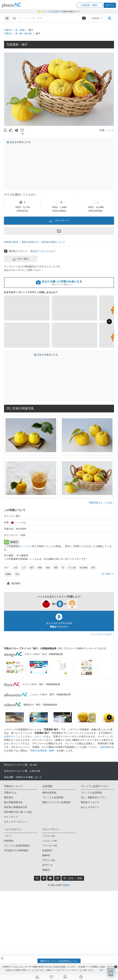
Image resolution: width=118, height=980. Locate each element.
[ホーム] (37, 977)
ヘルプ (8, 836)
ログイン (39, 736)
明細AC (46, 870)
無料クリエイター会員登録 (56, 802)
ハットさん (26, 546)
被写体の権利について (53, 242)
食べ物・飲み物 (23, 33)
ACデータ (47, 865)
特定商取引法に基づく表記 (18, 812)
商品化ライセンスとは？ (43, 251)
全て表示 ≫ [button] (108, 574)
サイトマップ (11, 817)
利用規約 (9, 841)
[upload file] (84, 18)
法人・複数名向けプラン (94, 797)
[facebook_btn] (44, 878)
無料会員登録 (49, 793)
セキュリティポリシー (16, 822)
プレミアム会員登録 (53, 797)
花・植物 (20, 30)
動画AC (46, 855)
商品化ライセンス (90, 802)
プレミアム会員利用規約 (17, 846)
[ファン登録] (51, 977)
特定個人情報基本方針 (16, 807)
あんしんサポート (90, 807)
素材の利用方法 (30, 242)
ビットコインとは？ (103, 634)
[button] (90, 5)
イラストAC (49, 836)
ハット (110, 130)
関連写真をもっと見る (102, 503)
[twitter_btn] (37, 878)
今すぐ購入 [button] (21, 259)
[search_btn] (109, 18)
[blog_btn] (57, 878)
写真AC (8, 30)
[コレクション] (65, 977)
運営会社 (9, 797)
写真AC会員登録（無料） (43, 751)
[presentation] (109, 717)
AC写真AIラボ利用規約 (16, 850)
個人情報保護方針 (13, 802)
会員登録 (105, 747)
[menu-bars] (7, 18)
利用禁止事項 (11, 242)
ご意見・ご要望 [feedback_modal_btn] (73, 878)
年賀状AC (47, 850)
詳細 (101, 970)
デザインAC (49, 860)
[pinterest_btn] (50, 878)
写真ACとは (10, 793)
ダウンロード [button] (59, 221)
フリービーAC (50, 846)
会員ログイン (11, 736)
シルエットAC (50, 841)
